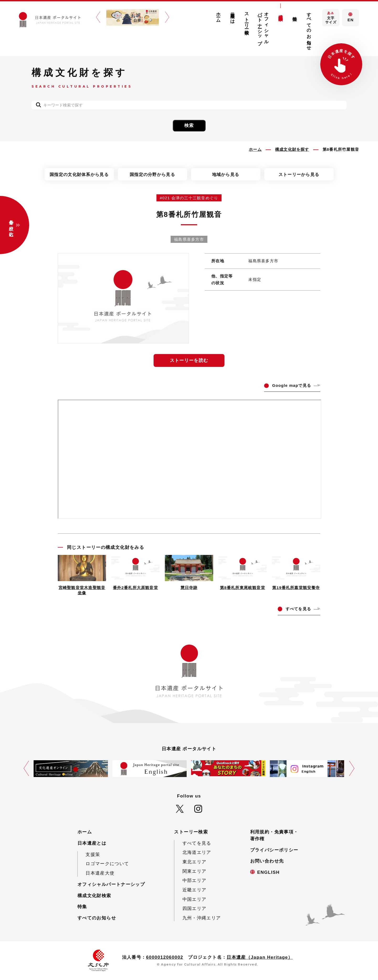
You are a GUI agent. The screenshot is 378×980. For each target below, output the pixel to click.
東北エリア (195, 862)
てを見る (298, 609)
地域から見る (226, 174)
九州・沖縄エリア (202, 918)
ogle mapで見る (292, 385)
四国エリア (195, 909)
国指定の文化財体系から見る (79, 174)
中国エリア (195, 899)
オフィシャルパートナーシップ (263, 26)
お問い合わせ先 (267, 861)
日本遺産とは (233, 15)
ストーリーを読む (189, 360)
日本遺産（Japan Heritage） (260, 957)
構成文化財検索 (280, 13)
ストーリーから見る (299, 174)
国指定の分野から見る (152, 174)
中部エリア (195, 880)
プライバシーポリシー (274, 850)
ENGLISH (269, 872)
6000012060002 (165, 957)
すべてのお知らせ (309, 29)
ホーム (219, 15)
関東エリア (195, 871)
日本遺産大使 (100, 873)
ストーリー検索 (247, 18)
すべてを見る (197, 843)
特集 (295, 14)
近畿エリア (195, 890)
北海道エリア (197, 852)
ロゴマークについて (107, 864)
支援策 (93, 855)
